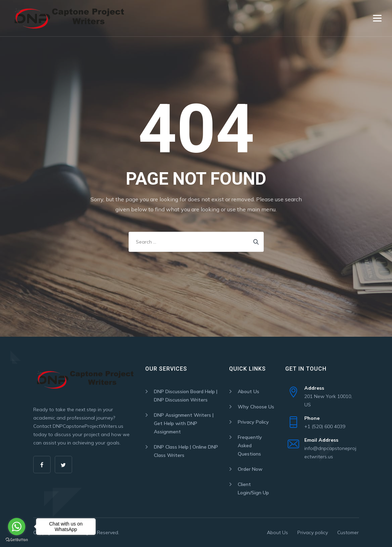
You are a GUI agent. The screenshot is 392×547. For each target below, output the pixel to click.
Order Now (250, 469)
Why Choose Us (256, 407)
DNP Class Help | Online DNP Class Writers (186, 451)
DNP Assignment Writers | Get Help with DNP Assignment (184, 423)
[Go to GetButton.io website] (17, 540)
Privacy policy (313, 532)
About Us (249, 391)
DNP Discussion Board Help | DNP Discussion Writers (186, 396)
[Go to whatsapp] (17, 527)
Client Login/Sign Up (253, 488)
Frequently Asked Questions (250, 445)
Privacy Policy (253, 422)
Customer (348, 532)
